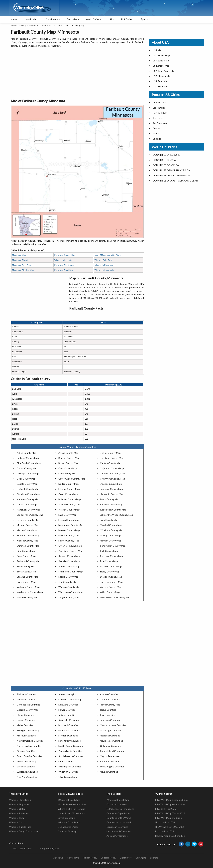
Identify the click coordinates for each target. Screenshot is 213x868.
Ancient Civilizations (117, 836)
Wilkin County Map (110, 592)
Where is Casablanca (69, 822)
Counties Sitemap (67, 831)
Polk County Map (109, 551)
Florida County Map (110, 705)
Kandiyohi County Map (29, 510)
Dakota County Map (27, 484)
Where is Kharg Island (118, 800)
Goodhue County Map (28, 494)
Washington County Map (30, 592)
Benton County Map (69, 458)
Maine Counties (25, 725)
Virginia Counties (26, 767)
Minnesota (47, 25)
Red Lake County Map (111, 556)
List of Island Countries (119, 831)
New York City (160, 113)
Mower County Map (69, 535)
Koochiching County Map (113, 510)
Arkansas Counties (27, 699)
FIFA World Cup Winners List (170, 804)
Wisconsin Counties (27, 772)
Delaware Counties (68, 705)
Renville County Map (69, 561)
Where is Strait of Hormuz (71, 809)
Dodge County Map (69, 484)
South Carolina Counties (30, 756)
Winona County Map (27, 597)
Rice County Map (109, 561)
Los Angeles (159, 108)
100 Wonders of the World (120, 809)
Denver (156, 128)
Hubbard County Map (70, 499)
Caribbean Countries (117, 827)
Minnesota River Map (104, 265)
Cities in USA (159, 102)
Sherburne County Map (71, 572)
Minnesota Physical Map (23, 270)
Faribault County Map (28, 489)
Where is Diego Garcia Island (24, 831)
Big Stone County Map (112, 458)
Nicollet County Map (27, 541)
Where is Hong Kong (20, 800)
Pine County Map (26, 551)
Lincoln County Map (69, 520)
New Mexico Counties (111, 741)
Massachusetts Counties (113, 725)
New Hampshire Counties (30, 741)
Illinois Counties (25, 715)
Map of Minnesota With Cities (107, 255)
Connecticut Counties (28, 705)
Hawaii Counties (67, 710)
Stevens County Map (111, 577)
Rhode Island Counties (112, 751)
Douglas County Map (111, 484)
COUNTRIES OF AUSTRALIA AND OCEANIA (176, 181)
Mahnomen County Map (71, 525)
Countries (72, 19)
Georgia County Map (28, 710)
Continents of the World (119, 822)
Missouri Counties (26, 736)
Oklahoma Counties (110, 746)
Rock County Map (26, 566)
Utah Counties (66, 761)
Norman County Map (111, 541)
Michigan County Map (28, 730)
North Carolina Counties (29, 746)
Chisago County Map (28, 473)
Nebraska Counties (110, 736)
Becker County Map (110, 453)
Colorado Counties (110, 699)
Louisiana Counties (110, 720)
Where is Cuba (17, 822)
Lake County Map (67, 515)
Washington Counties (70, 767)
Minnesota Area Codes (22, 265)
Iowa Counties (108, 715)
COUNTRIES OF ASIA (164, 160)
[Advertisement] (77, 73)
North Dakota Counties (71, 746)
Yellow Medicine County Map (115, 597)
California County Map (70, 699)
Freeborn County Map (111, 489)
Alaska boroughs (67, 694)
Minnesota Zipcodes (21, 260)
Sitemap (154, 858)
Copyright (141, 858)
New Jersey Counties (70, 741)
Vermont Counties (110, 761)
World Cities (93, 19)
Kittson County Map (69, 510)
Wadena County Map (69, 587)
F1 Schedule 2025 (164, 831)
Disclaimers (126, 858)
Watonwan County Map (71, 592)
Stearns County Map (28, 577)
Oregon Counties (26, 751)
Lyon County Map (109, 520)
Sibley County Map (110, 572)
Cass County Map (68, 468)
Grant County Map (68, 494)
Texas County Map (27, 761)
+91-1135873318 (22, 848)
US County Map (161, 61)
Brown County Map (68, 463)
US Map (23, 25)
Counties (58, 25)
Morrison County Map (28, 535)
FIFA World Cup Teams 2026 (170, 813)
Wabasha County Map (28, 587)
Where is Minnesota (63, 260)
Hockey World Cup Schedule (170, 836)
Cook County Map (26, 479)
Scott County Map (26, 572)
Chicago (157, 139)
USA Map (157, 50)
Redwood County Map (28, 561)
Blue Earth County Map (29, 463)
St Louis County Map (111, 566)
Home (14, 19)
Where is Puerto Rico (20, 827)
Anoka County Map (68, 453)
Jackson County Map (69, 504)
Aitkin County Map (27, 453)
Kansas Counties (26, 720)
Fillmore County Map (69, 489)
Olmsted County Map (28, 546)
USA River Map (160, 86)
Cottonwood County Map (72, 479)
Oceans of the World (117, 804)
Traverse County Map (111, 582)
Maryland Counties (68, 725)
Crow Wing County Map (112, 479)
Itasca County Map (27, 504)
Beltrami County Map (28, 458)
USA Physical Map (162, 76)
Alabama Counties (26, 694)
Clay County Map (67, 473)
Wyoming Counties (68, 772)
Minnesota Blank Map (64, 265)
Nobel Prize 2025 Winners (71, 813)
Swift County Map (26, 582)
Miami (156, 133)
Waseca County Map (111, 587)
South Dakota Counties (71, 756)
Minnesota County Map (64, 255)
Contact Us (73, 858)
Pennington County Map (113, 546)
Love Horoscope (66, 818)
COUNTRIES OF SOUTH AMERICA (171, 175)
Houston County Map (28, 499)
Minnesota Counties (69, 730)
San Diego (158, 118)
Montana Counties (68, 736)
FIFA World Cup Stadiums (168, 818)
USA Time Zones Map (164, 71)
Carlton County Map (111, 463)
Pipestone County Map (70, 551)
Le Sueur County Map (28, 520)
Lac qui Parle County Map (30, 515)
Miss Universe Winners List (72, 804)
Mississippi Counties (111, 730)
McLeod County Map (28, 525)
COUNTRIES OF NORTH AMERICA (171, 170)
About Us (58, 858)
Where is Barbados (19, 813)
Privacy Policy (90, 858)
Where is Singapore (19, 804)
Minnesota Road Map (64, 270)
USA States (34, 25)
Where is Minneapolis (104, 270)
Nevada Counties (109, 772)
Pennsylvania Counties (70, 751)
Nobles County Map (69, 541)
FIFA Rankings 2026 (165, 809)
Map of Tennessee (110, 756)
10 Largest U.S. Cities (69, 800)
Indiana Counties (67, 715)
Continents (52, 19)
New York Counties (27, 777)
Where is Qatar (17, 809)
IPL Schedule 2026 (165, 822)
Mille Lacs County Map (112, 530)
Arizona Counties (109, 694)
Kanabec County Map (111, 504)
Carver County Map (27, 468)
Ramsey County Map (69, 556)
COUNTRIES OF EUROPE (166, 155)
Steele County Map (68, 577)
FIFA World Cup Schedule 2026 (171, 800)
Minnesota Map (19, 255)
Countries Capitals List (118, 813)
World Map (31, 19)
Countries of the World (119, 818)
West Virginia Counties (112, 767)
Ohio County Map (68, 777)
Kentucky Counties (69, 720)
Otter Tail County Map (70, 546)
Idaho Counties (108, 710)
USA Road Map (160, 81)
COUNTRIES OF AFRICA (166, 165)
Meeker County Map (69, 530)
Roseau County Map (69, 566)
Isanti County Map (110, 499)
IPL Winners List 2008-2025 (170, 827)
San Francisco (160, 123)
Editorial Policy (108, 858)
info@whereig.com (49, 848)
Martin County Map (27, 530)
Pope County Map (26, 556)
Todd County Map (68, 582)
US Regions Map (161, 66)
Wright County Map (69, 597)
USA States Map (161, 55)
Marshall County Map (111, 525)
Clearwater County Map (112, 473)
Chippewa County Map (112, 468)
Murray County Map (110, 535)
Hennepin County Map (112, 494)
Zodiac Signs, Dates (68, 827)
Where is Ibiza (16, 818)
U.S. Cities (127, 19)
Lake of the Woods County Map (116, 515)
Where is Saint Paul (103, 260)
